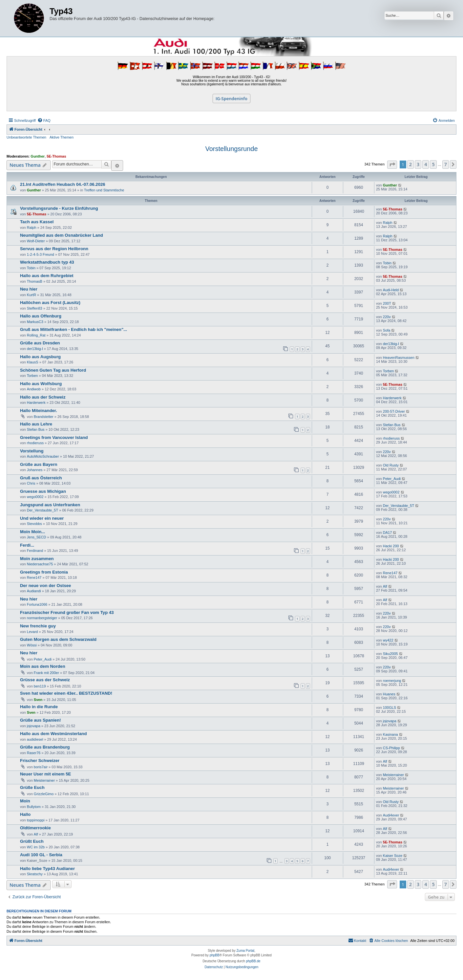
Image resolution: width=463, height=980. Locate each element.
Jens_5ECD (37, 537)
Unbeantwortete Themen (26, 137)
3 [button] (418, 164)
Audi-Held (391, 290)
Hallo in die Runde (39, 707)
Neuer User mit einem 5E (45, 774)
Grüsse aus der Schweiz (45, 680)
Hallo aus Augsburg (40, 357)
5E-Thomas (56, 156)
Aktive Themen (62, 137)
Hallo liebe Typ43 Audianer (47, 869)
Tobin (31, 268)
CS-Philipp (391, 748)
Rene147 (34, 577)
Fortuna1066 (37, 604)
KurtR (32, 295)
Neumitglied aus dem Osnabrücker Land (62, 235)
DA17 (388, 533)
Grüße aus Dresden (40, 343)
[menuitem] (44, 120)
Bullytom (34, 807)
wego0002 (35, 497)
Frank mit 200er (46, 673)
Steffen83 (35, 308)
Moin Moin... (32, 532)
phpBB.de (253, 961)
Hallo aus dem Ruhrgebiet (47, 276)
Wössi (32, 645)
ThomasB (35, 281)
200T (387, 303)
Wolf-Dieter (36, 241)
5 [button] (433, 164)
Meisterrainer (44, 780)
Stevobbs (34, 524)
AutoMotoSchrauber (43, 456)
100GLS (389, 708)
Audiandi (34, 591)
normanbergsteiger (42, 618)
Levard (32, 632)
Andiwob (34, 389)
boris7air (41, 767)
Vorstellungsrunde (231, 149)
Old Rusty (391, 465)
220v (387, 317)
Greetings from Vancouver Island (54, 437)
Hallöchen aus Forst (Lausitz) (50, 303)
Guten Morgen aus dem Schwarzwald (58, 639)
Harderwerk (36, 403)
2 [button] (410, 164)
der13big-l (35, 349)
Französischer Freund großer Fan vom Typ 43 (67, 612)
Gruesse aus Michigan (43, 491)
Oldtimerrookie (35, 828)
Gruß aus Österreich (41, 478)
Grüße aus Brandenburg (45, 747)
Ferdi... (27, 545)
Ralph (32, 228)
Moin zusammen (37, 559)
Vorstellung (32, 451)
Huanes (389, 694)
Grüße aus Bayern (39, 464)
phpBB (215, 955)
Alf (385, 586)
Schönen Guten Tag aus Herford (53, 370)
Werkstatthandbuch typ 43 (47, 262)
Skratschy (35, 874)
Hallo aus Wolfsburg (41, 384)
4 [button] (426, 164)
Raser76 (34, 753)
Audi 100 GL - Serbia (41, 855)
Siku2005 (390, 654)
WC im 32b (36, 847)
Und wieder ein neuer (42, 518)
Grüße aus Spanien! (41, 720)
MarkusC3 (35, 322)
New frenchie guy (38, 626)
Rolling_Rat (36, 335)
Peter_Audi (392, 479)
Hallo (25, 814)
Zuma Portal (245, 951)
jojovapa (34, 726)
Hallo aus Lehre (36, 424)
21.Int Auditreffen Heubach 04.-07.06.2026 (63, 184)
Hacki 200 (391, 546)
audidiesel (35, 739)
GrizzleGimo (44, 794)
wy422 (388, 640)
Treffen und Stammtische (104, 190)
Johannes (35, 470)
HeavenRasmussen (399, 358)
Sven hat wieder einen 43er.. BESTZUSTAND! (66, 693)
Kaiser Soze (393, 856)
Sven (38, 700)
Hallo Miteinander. (39, 411)
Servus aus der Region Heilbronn (54, 249)
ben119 (40, 686)
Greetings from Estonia (44, 572)
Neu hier (29, 289)
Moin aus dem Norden (43, 666)
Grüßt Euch (32, 841)
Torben (32, 376)
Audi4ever (391, 815)
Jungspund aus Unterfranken (50, 505)
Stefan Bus (36, 429)
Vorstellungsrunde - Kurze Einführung (59, 208)
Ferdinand (35, 551)
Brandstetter (44, 417)
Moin (25, 801)
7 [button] (446, 164)
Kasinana (390, 734)
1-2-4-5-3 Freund (41, 254)
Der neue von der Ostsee (45, 586)
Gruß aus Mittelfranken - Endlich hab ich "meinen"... (74, 329)
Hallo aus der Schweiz (43, 397)
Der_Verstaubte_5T (42, 510)
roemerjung (392, 681)
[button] (392, 165)
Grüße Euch (32, 787)
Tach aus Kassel (37, 222)
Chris (31, 483)
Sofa (387, 330)
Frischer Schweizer (40, 761)
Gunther (38, 156)
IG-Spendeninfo (232, 98)
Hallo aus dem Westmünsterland (53, 734)
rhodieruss (35, 443)
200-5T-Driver (394, 411)
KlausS (33, 362)
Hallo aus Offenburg (41, 316)
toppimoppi (36, 820)
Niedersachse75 (40, 564)
